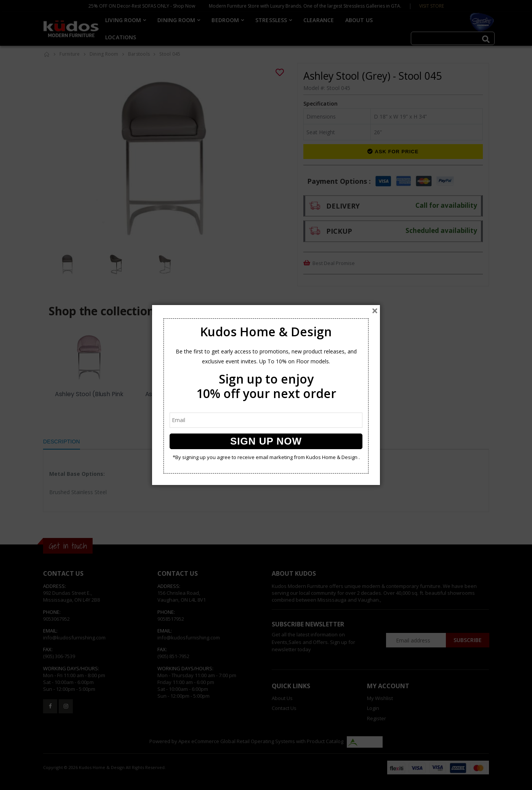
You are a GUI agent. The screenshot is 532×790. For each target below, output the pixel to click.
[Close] (375, 311)
